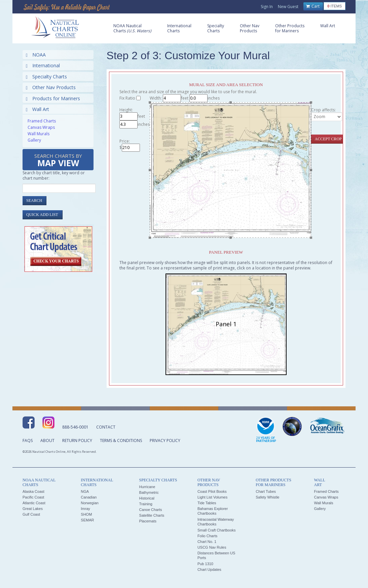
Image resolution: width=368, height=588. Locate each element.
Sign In (267, 7)
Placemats (148, 521)
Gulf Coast (31, 514)
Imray (85, 509)
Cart (313, 6)
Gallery (34, 140)
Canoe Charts (151, 510)
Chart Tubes (266, 491)
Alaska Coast (33, 491)
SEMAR (87, 520)
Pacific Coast (33, 497)
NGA (85, 491)
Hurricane (147, 487)
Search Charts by (58, 161)
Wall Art (38, 109)
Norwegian (90, 503)
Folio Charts (207, 536)
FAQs (28, 440)
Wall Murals (39, 134)
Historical (147, 498)
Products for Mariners (53, 98)
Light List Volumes (212, 497)
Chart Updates (209, 569)
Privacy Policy (165, 440)
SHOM (86, 514)
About (47, 440)
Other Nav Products (51, 87)
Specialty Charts (46, 77)
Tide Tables (207, 503)
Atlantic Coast (34, 503)
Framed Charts (42, 121)
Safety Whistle (267, 497)
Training (146, 504)
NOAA (36, 55)
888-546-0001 (75, 427)
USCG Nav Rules (212, 547)
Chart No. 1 (207, 542)
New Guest (288, 7)
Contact (106, 427)
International (43, 65)
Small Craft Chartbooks (217, 530)
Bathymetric (149, 492)
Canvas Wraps (41, 127)
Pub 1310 (205, 564)
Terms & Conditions (121, 440)
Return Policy (77, 440)
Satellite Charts (152, 515)
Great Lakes (33, 509)
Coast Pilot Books (212, 491)
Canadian (89, 497)
